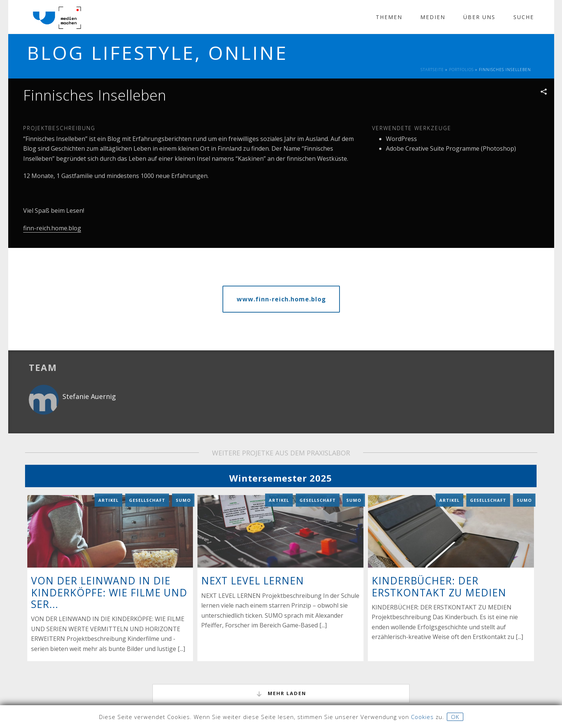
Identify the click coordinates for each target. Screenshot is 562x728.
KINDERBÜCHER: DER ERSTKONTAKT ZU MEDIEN (439, 564)
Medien (433, 17)
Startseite (432, 70)
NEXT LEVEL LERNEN (253, 558)
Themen (389, 17)
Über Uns (479, 17)
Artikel (108, 478)
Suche (524, 17)
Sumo (183, 478)
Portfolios (461, 70)
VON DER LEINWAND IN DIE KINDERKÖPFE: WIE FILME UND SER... (109, 570)
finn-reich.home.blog (52, 228)
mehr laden (281, 671)
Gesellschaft (147, 478)
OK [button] (455, 717)
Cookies (422, 717)
